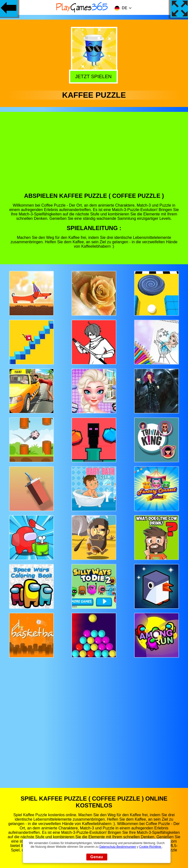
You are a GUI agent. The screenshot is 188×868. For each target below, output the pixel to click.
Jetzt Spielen (94, 76)
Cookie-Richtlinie (151, 847)
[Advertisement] (94, 156)
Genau (97, 857)
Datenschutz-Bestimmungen (118, 847)
